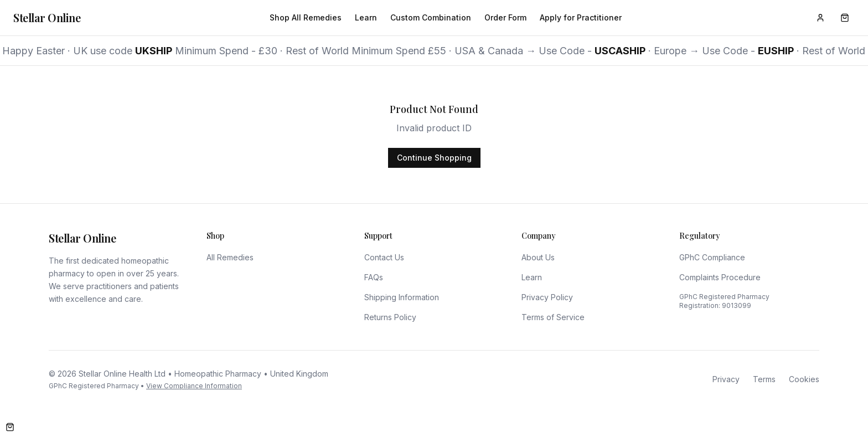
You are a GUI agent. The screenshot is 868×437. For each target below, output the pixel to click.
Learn (366, 17)
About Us (538, 257)
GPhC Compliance (712, 257)
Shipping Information (402, 297)
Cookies (804, 379)
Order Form (505, 17)
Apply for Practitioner (581, 17)
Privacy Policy (547, 297)
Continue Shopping (434, 158)
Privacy (726, 379)
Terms (764, 379)
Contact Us (384, 257)
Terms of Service (553, 317)
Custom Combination (431, 17)
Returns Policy (390, 317)
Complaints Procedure (720, 277)
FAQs (374, 277)
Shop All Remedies (306, 17)
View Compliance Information (194, 386)
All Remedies (230, 257)
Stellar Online (47, 17)
